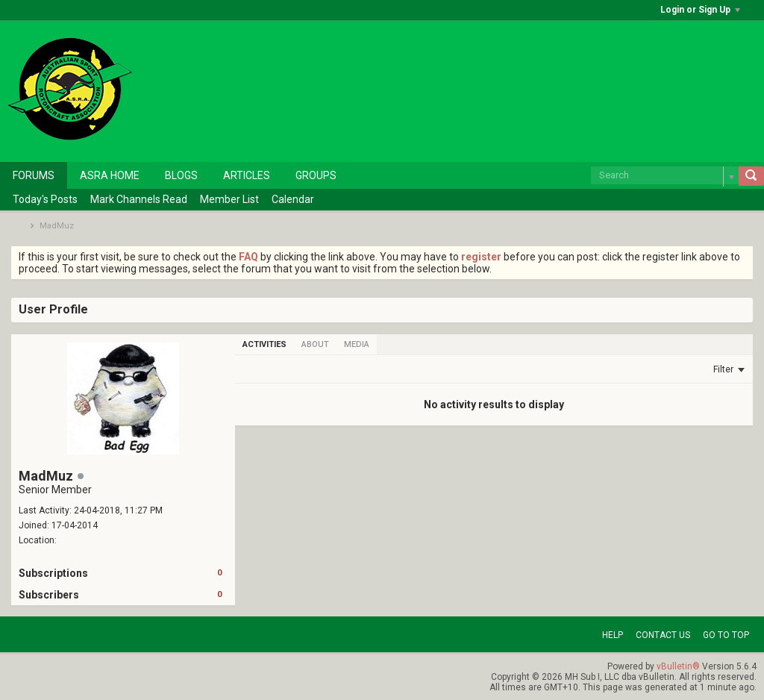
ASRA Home (110, 175)
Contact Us (663, 635)
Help (613, 635)
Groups (316, 175)
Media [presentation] (357, 344)
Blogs (181, 175)
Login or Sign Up (700, 10)
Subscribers (49, 595)
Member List (229, 199)
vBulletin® (678, 666)
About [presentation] (315, 344)
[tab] (264, 344)
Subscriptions (53, 573)
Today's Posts (45, 199)
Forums (34, 175)
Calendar (293, 199)
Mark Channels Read (139, 199)
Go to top (726, 635)
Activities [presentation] (264, 344)
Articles (247, 175)
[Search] (665, 175)
